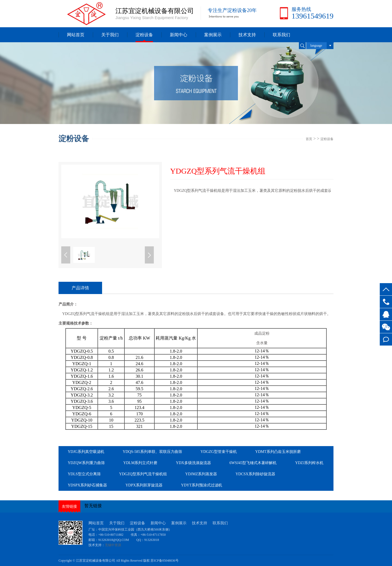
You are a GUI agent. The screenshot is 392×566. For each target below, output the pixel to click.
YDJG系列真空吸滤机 (86, 452)
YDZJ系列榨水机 (309, 463)
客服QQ (386, 314)
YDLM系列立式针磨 (140, 463)
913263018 (152, 540)
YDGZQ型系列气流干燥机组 (143, 474)
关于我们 (110, 35)
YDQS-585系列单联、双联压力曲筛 (152, 452)
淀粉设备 (144, 35)
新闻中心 (179, 35)
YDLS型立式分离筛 (84, 474)
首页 (309, 139)
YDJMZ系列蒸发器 (201, 474)
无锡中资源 (113, 545)
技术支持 (247, 35)
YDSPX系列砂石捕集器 (87, 485)
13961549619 (386, 302)
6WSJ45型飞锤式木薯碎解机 (253, 463)
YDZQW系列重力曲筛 (86, 463)
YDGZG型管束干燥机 (219, 452)
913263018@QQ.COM (114, 540)
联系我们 (281, 35)
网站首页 (76, 35)
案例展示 (213, 35)
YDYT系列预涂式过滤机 (202, 485)
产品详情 (80, 288)
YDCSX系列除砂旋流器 (255, 474)
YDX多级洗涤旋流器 (193, 463)
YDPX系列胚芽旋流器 (144, 485)
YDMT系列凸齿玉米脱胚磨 (278, 452)
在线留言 (386, 339)
